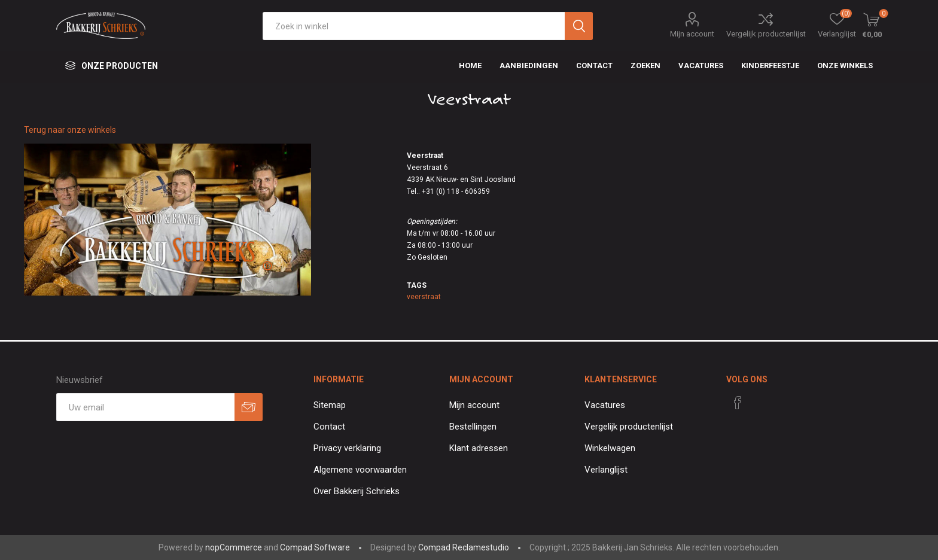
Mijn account (692, 34)
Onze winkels (845, 66)
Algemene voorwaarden (360, 470)
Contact (329, 427)
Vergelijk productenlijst (766, 34)
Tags (417, 285)
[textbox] (414, 26)
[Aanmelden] (145, 407)
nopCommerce (234, 547)
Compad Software (315, 547)
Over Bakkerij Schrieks (357, 491)
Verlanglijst (606, 470)
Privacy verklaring (347, 448)
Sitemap (330, 405)
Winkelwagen (610, 448)
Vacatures (605, 405)
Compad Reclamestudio (464, 547)
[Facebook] (738, 403)
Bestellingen (473, 427)
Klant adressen (479, 448)
